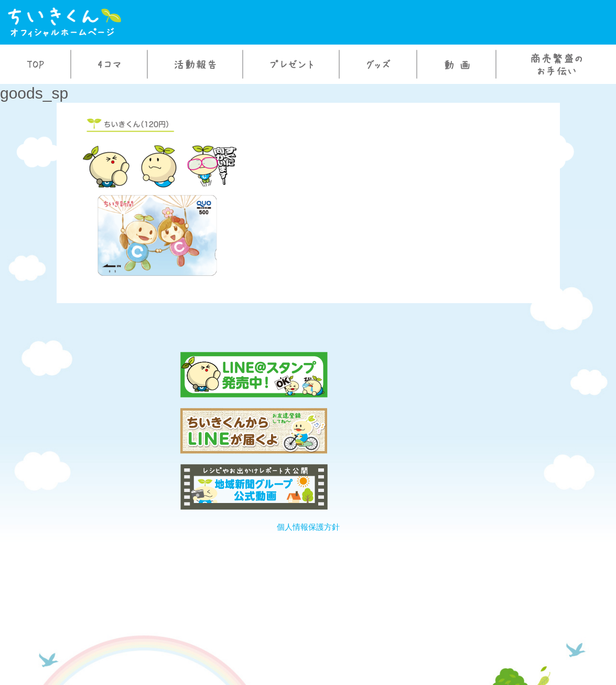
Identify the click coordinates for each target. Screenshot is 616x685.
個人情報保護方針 (308, 415)
